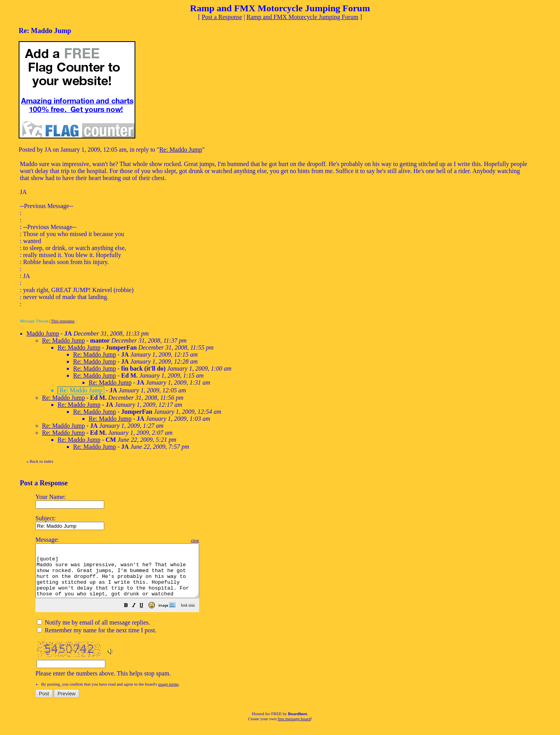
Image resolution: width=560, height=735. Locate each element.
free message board (294, 729)
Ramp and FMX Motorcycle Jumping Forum (303, 17)
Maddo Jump (43, 333)
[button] (145, 617)
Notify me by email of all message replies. (94, 633)
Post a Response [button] (222, 17)
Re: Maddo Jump (181, 150)
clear (214, 540)
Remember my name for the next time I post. (97, 641)
